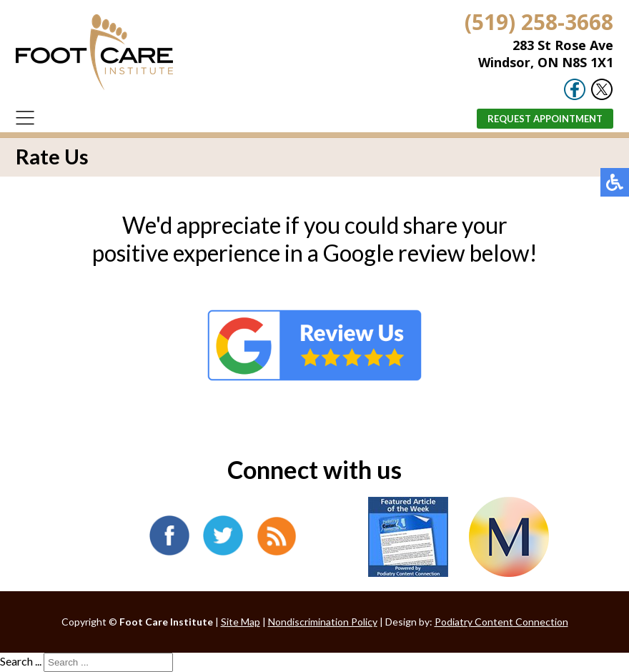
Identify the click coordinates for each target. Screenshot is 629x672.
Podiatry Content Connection (501, 622)
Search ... (21, 661)
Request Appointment (545, 119)
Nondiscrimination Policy (323, 622)
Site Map (241, 622)
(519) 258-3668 (539, 22)
